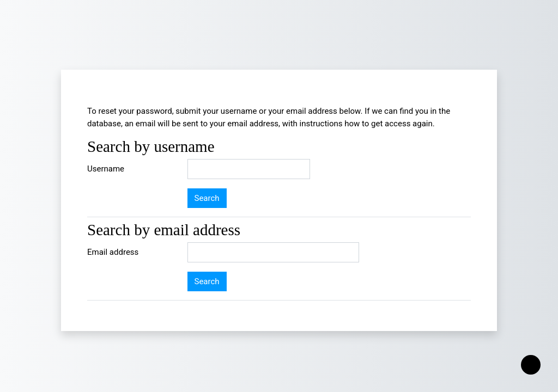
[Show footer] (531, 365)
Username (106, 169)
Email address (113, 252)
